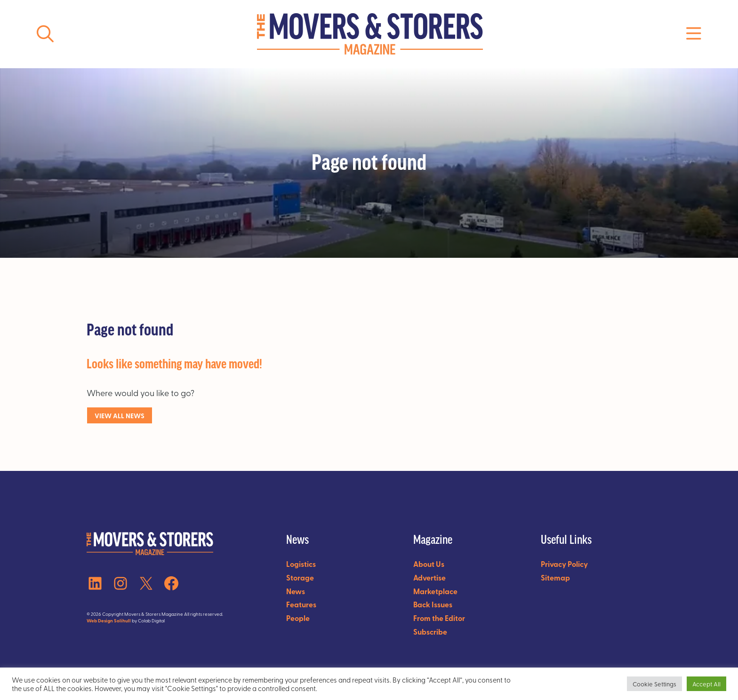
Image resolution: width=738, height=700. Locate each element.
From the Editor (439, 618)
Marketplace (435, 591)
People (298, 618)
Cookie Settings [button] (654, 684)
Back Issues (433, 604)
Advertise (429, 577)
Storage (300, 577)
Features (301, 604)
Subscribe (430, 632)
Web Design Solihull (109, 620)
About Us (429, 564)
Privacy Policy (564, 564)
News (296, 591)
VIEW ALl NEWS (120, 415)
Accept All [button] (706, 684)
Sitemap (555, 577)
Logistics (301, 564)
